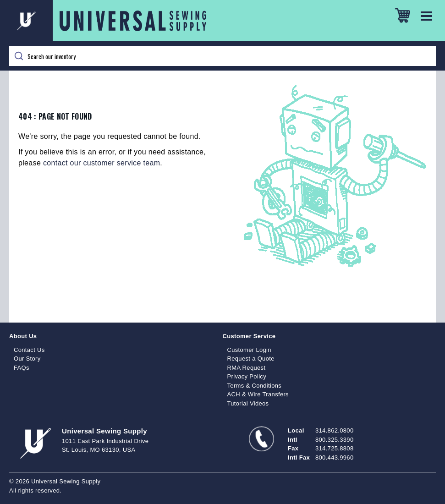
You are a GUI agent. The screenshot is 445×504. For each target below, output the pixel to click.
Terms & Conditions (255, 386)
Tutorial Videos (248, 403)
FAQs (22, 368)
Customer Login (249, 350)
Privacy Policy (247, 376)
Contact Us (29, 350)
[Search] (222, 56)
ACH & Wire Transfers (258, 394)
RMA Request (247, 368)
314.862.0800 (334, 430)
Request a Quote (251, 359)
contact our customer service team (102, 163)
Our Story (27, 359)
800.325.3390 (334, 440)
